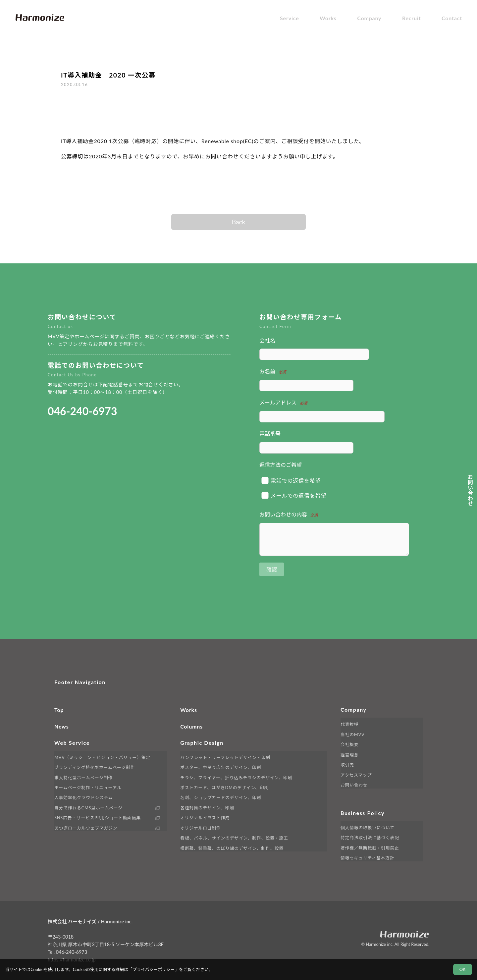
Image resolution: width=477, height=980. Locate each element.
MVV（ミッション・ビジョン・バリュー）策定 (102, 757)
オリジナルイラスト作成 (205, 818)
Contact (452, 18)
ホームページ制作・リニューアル (88, 788)
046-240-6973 (82, 411)
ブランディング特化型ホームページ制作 (95, 767)
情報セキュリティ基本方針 (367, 858)
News (62, 726)
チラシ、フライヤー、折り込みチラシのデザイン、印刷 (236, 778)
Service (290, 18)
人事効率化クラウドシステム (83, 797)
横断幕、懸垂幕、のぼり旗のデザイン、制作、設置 (232, 848)
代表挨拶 (349, 724)
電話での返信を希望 (291, 480)
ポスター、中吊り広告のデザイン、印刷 (221, 767)
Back (239, 222)
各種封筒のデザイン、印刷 (207, 808)
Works (328, 18)
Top (59, 710)
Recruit (412, 18)
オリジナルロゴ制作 (200, 828)
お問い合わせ (354, 785)
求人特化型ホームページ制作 (83, 778)
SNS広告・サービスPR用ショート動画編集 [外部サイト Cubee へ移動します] (98, 818)
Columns (191, 726)
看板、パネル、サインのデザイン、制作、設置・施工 (234, 838)
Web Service (72, 743)
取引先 (347, 765)
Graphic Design (202, 743)
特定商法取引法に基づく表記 (370, 838)
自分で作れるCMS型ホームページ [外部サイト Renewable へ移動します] (88, 808)
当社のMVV (352, 735)
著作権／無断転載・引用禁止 (370, 848)
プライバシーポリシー (154, 969)
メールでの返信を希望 (294, 495)
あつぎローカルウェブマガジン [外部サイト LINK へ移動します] (86, 828)
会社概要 (349, 744)
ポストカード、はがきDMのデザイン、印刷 (224, 788)
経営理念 (349, 755)
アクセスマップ (356, 775)
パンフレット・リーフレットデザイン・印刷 (225, 757)
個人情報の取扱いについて (368, 828)
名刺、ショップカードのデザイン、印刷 (221, 797)
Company (369, 18)
